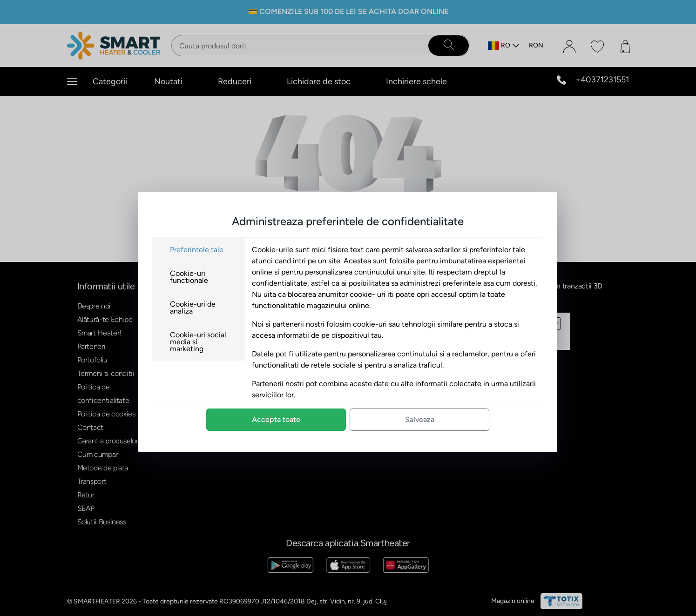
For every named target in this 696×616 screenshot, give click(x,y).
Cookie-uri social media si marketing (198, 342)
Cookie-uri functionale (189, 277)
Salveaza (420, 419)
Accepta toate (276, 419)
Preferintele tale (197, 250)
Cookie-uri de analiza (193, 308)
